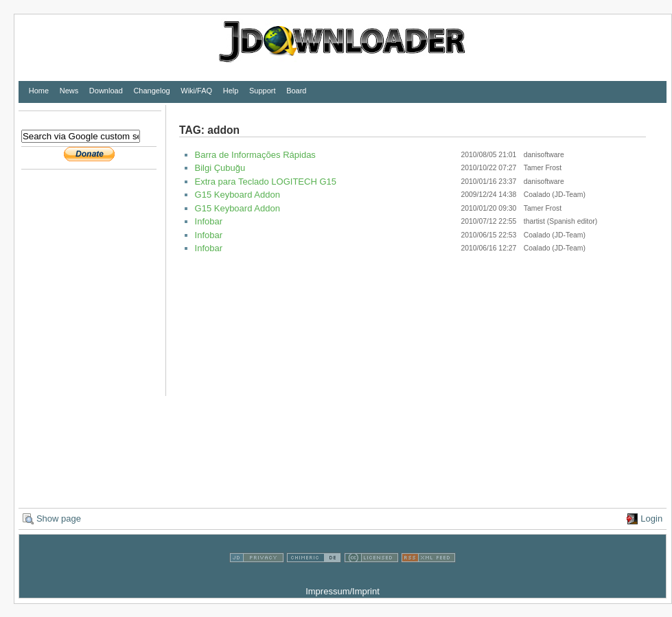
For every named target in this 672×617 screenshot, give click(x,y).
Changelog (151, 91)
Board (296, 91)
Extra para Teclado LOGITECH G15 (266, 182)
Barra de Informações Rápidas (255, 155)
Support (263, 91)
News (69, 91)
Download (106, 91)
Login (651, 519)
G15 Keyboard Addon (237, 195)
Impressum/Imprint (343, 591)
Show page (59, 519)
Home (39, 91)
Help (231, 91)
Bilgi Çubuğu (220, 168)
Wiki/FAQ (196, 91)
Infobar (209, 221)
